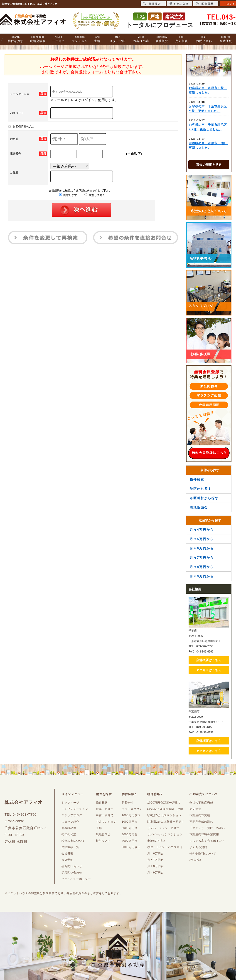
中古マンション (106, 822)
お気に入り (179, 4)
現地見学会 (38, 39)
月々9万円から (202, 576)
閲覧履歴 (204, 4)
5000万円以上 (131, 847)
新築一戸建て (105, 809)
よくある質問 (198, 847)
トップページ (70, 803)
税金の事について (73, 841)
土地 (97, 39)
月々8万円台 (156, 866)
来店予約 (226, 39)
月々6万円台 (156, 853)
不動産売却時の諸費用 (204, 834)
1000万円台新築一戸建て (164, 803)
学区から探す (201, 489)
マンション (80, 39)
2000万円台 (130, 828)
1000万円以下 (131, 815)
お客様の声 (141, 39)
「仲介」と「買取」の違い (207, 828)
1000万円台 (130, 822)
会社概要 (162, 39)
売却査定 (195, 809)
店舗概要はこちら (209, 660)
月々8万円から (202, 567)
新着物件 (128, 803)
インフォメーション (75, 809)
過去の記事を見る (209, 165)
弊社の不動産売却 (201, 803)
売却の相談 (69, 834)
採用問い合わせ (72, 873)
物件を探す (16, 39)
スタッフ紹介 (118, 41)
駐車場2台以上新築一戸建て (166, 822)
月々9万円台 (156, 873)
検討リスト (103, 841)
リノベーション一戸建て (163, 828)
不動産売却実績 (200, 815)
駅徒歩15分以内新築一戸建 (165, 809)
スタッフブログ (72, 815)
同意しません (95, 195)
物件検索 (197, 479)
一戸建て (59, 39)
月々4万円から (202, 530)
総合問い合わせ (72, 866)
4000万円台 (130, 841)
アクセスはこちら (209, 670)
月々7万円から (202, 558)
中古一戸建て (105, 815)
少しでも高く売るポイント (207, 841)
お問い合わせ (204, 41)
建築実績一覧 (70, 847)
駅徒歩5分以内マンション (164, 815)
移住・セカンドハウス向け (165, 847)
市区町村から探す (204, 498)
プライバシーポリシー (76, 879)
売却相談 (182, 39)
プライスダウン (132, 809)
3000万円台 (130, 834)
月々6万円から (202, 548)
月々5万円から (202, 539)
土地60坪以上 (156, 841)
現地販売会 (199, 507)
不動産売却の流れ (201, 822)
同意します (68, 195)
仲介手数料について (203, 853)
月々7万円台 (156, 860)
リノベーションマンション (165, 834)
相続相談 (195, 860)
